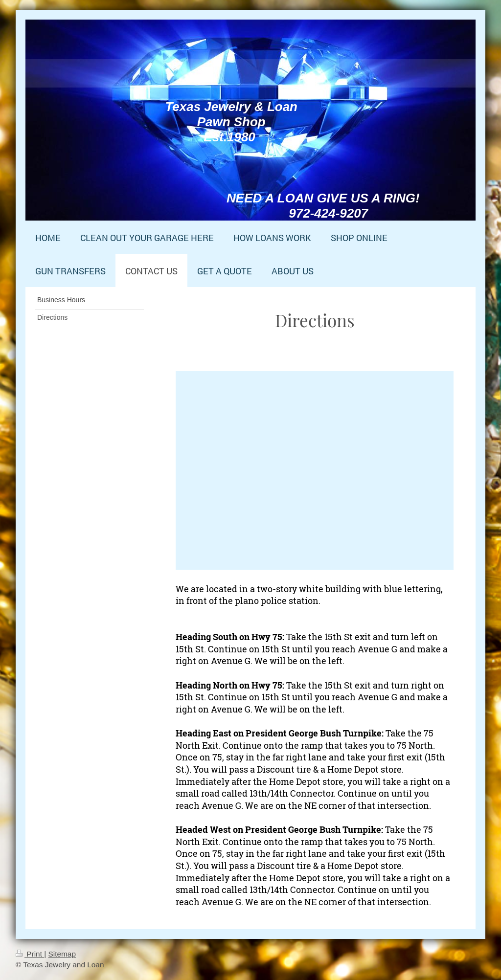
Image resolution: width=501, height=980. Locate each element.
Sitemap (62, 954)
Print (30, 954)
